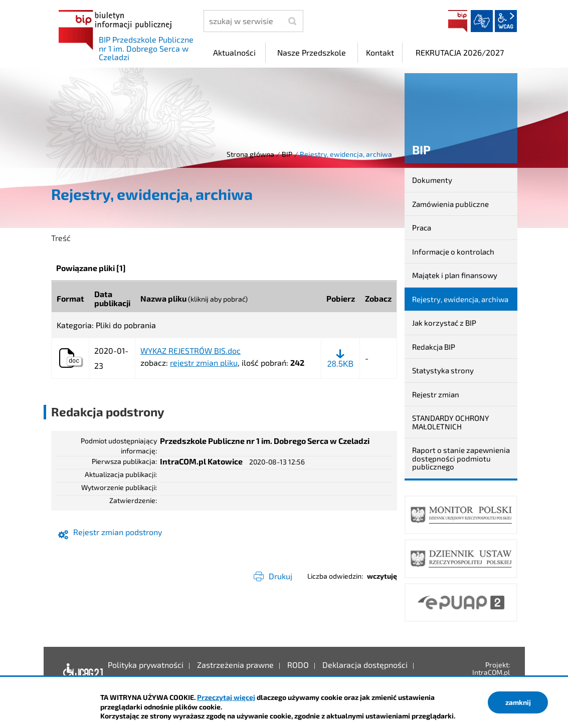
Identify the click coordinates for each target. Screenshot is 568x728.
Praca (422, 227)
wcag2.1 (506, 21)
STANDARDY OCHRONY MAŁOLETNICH (451, 422)
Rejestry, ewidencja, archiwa (460, 299)
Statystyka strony (443, 370)
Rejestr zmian (436, 394)
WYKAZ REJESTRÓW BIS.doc (191, 351)
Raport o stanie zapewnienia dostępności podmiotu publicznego (461, 458)
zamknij (518, 702)
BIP (458, 21)
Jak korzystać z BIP (444, 323)
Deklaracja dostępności (80, 672)
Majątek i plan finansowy (455, 275)
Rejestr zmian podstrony (118, 532)
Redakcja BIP (434, 347)
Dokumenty (432, 180)
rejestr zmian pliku (204, 362)
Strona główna (250, 154)
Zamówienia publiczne (450, 204)
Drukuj (280, 576)
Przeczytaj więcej (226, 697)
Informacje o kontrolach (453, 252)
